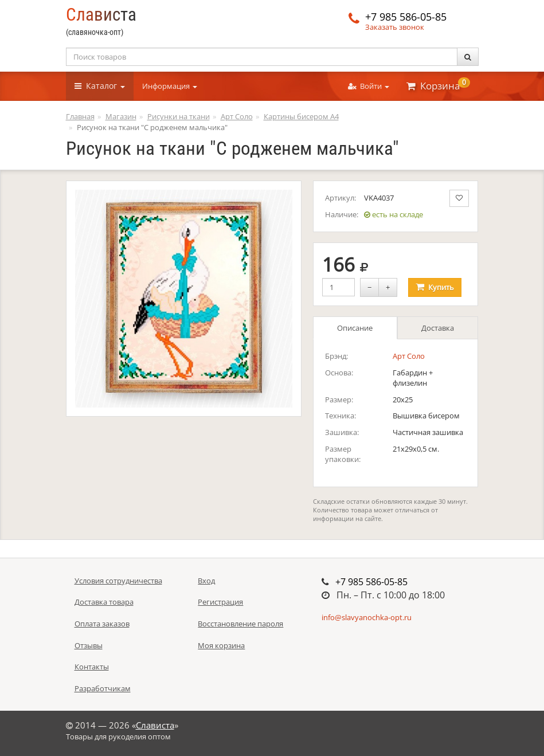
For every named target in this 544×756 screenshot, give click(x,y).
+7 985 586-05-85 (406, 17)
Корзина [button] (438, 85)
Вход (206, 581)
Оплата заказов (102, 624)
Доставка (438, 328)
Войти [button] (369, 86)
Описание (355, 328)
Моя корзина (221, 645)
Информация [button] (170, 86)
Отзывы (89, 645)
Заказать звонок (395, 27)
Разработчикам (103, 688)
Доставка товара (104, 602)
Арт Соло (409, 356)
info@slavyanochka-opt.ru (367, 617)
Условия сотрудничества (118, 581)
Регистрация (220, 602)
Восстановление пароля (240, 624)
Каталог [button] (100, 86)
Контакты (92, 667)
